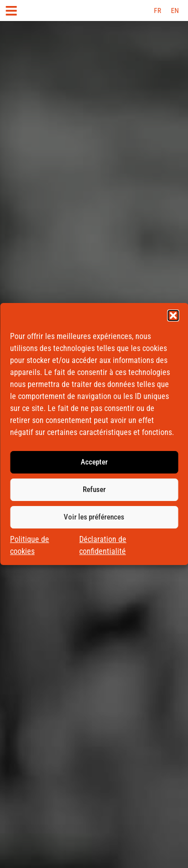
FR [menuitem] (157, 10)
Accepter (94, 464)
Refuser (94, 492)
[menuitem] (157, 10)
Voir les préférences (94, 519)
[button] (173, 317)
